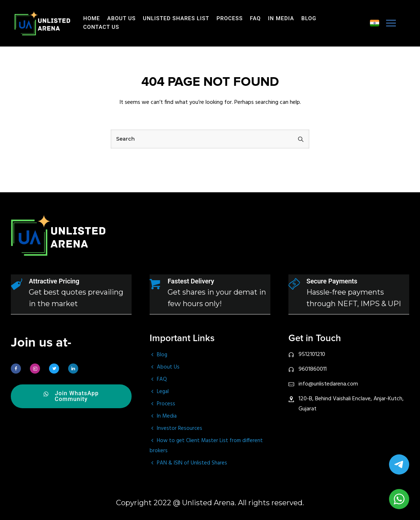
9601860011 (313, 369)
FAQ (255, 18)
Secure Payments (332, 281)
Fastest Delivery (191, 281)
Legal (163, 392)
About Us (121, 18)
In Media (281, 18)
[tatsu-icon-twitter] (56, 369)
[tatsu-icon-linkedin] (75, 369)
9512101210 (312, 354)
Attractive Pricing (54, 281)
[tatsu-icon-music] (375, 23)
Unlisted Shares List (176, 18)
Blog (309, 18)
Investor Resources (180, 428)
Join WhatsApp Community (71, 396)
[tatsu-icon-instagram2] (37, 369)
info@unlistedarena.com (328, 384)
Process (229, 18)
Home (92, 18)
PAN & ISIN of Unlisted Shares (192, 463)
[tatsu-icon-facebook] (18, 369)
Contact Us (101, 27)
